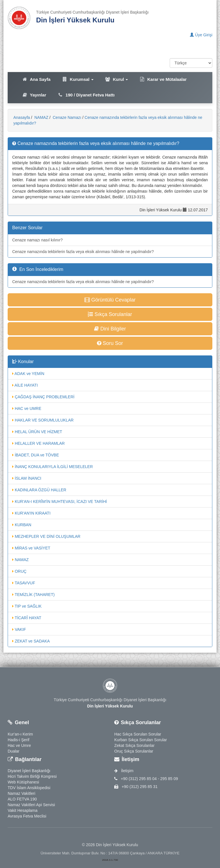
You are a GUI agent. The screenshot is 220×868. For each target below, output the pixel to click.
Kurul (116, 79)
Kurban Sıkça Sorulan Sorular (141, 740)
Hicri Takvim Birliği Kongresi (32, 776)
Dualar (14, 751)
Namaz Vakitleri (21, 793)
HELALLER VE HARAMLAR (39, 443)
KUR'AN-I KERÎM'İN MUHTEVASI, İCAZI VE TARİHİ (60, 502)
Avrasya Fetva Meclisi (27, 816)
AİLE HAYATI (25, 385)
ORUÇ (19, 571)
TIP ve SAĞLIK (27, 606)
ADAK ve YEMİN (28, 374)
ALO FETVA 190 (22, 799)
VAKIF (19, 629)
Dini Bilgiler (110, 329)
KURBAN (22, 525)
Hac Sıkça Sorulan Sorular (138, 734)
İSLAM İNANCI (27, 478)
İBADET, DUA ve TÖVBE (36, 455)
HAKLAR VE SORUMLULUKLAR (43, 420)
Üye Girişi (201, 35)
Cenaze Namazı (67, 117)
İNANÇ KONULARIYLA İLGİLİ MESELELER (53, 467)
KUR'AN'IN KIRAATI (31, 513)
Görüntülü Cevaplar (110, 300)
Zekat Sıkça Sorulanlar (134, 745)
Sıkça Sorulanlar (110, 314)
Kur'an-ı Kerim (20, 734)
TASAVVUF (24, 583)
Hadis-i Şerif (18, 740)
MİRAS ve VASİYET (31, 548)
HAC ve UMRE (27, 408)
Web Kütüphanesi (23, 782)
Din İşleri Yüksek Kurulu (75, 20)
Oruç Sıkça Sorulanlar (134, 751)
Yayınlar (34, 95)
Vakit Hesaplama (23, 810)
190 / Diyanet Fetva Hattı (86, 95)
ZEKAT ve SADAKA (31, 641)
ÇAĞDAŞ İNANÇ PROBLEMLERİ (43, 397)
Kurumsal (78, 79)
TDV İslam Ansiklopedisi (29, 788)
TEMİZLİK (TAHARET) (33, 595)
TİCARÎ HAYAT (27, 618)
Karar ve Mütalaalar (163, 79)
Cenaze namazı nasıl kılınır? (37, 240)
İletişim (124, 771)
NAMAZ (41, 117)
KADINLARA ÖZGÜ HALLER (39, 490)
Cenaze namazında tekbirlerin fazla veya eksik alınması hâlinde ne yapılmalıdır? (83, 252)
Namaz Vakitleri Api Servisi (31, 805)
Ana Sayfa (36, 79)
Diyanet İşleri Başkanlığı (29, 771)
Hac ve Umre (19, 745)
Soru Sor (110, 343)
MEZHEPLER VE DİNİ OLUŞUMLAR (46, 536)
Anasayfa (22, 117)
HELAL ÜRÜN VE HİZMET (37, 432)
